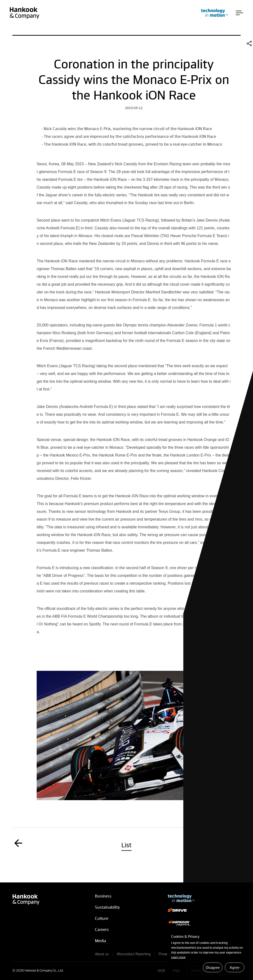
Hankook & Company (24, 13)
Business (103, 896)
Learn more (178, 957)
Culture (102, 918)
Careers (102, 929)
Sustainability (107, 907)
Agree (234, 967)
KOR (161, 971)
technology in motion (214, 13)
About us (102, 954)
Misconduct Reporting (134, 954)
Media (101, 941)
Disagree (213, 967)
